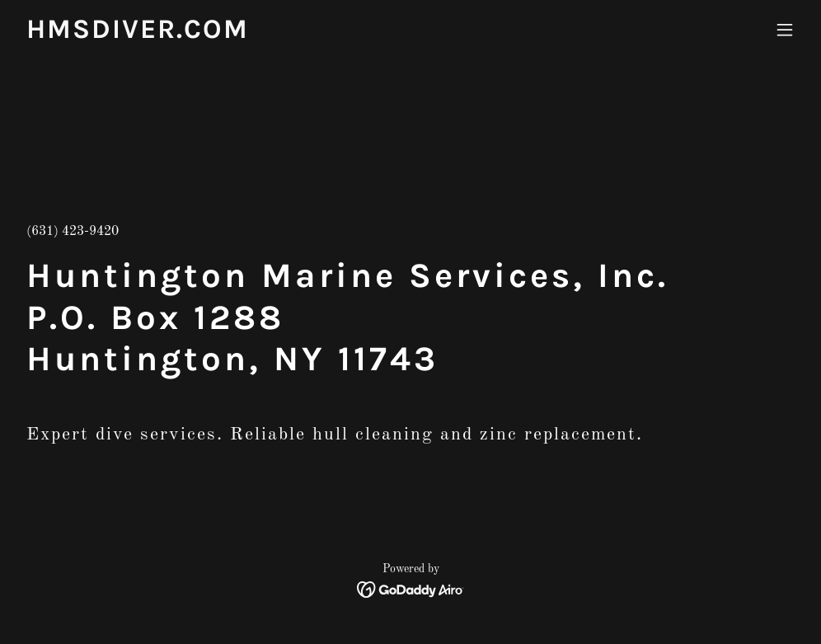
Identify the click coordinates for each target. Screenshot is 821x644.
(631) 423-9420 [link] (73, 232)
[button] (785, 30)
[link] (138, 35)
